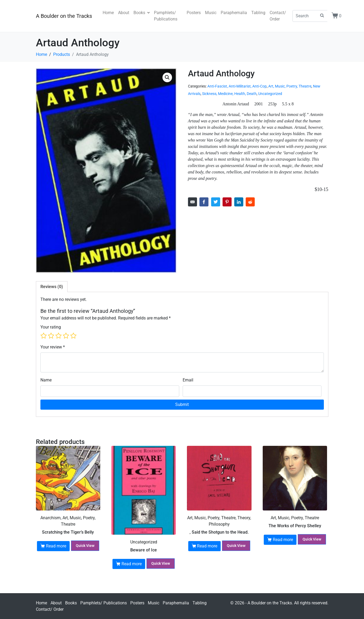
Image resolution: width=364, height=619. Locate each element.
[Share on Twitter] (216, 202)
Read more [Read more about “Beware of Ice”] (132, 564)
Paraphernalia (234, 13)
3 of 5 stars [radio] (58, 336)
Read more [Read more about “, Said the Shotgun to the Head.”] (207, 546)
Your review (53, 347)
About (124, 13)
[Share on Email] (193, 202)
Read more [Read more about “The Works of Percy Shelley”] (283, 540)
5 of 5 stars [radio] (73, 336)
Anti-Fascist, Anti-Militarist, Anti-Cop (237, 86)
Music (211, 13)
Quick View (85, 546)
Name (46, 380)
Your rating (51, 327)
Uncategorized (270, 94)
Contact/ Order (278, 16)
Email (188, 380)
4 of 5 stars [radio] (66, 336)
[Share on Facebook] (204, 202)
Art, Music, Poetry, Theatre (290, 86)
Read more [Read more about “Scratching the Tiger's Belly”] (56, 546)
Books (142, 13)
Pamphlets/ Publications (166, 16)
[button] (167, 77)
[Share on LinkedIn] (239, 202)
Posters (194, 13)
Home (108, 13)
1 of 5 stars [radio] (44, 336)
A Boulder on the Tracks (64, 16)
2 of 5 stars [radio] (51, 336)
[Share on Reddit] (250, 202)
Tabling (258, 13)
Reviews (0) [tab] (52, 287)
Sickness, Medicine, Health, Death (229, 94)
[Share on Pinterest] (227, 202)
